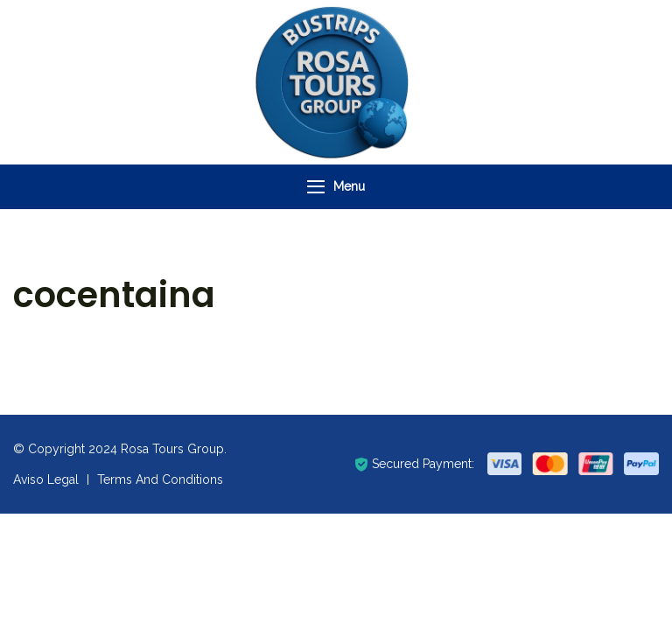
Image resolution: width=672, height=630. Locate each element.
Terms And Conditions (160, 479)
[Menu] (316, 187)
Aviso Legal (46, 479)
